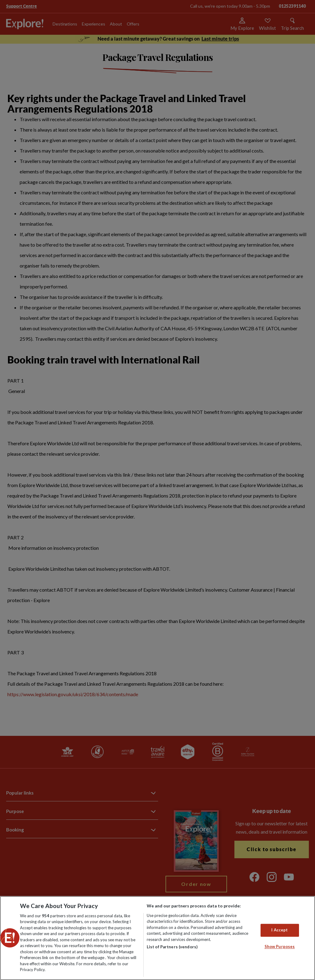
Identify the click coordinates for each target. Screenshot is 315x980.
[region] (157, 938)
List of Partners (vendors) (172, 947)
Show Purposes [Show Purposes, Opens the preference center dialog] (280, 946)
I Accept (279, 930)
